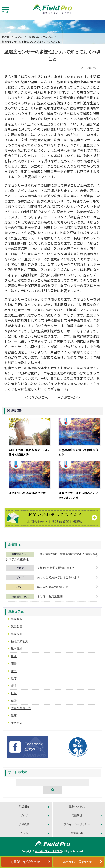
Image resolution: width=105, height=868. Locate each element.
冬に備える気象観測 (50, 596)
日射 (14, 693)
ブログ (20, 568)
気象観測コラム (20, 554)
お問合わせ (77, 833)
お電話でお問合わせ (25, 862)
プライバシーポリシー (77, 824)
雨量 (14, 664)
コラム (19, 36)
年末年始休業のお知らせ (53, 587)
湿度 (14, 686)
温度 (14, 679)
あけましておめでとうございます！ (60, 577)
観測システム (77, 807)
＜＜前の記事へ (36, 397)
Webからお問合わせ (77, 862)
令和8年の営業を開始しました (56, 568)
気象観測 (17, 634)
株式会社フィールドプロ (48, 851)
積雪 (14, 701)
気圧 (14, 716)
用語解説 (77, 816)
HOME (6, 36)
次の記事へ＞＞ (69, 397)
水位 (14, 671)
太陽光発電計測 (21, 708)
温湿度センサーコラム (40, 36)
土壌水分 (17, 723)
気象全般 (17, 619)
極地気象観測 (20, 641)
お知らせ (20, 587)
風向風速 (17, 649)
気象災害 (17, 627)
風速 (14, 656)
